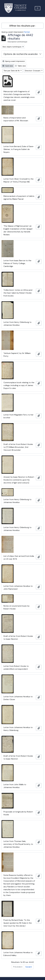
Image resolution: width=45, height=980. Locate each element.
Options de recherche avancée (21, 54)
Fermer (27, 32)
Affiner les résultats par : (23, 26)
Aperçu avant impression (14, 61)
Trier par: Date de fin (12, 71)
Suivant (29, 967)
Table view (20, 66)
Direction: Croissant (33, 71)
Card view (8, 66)
